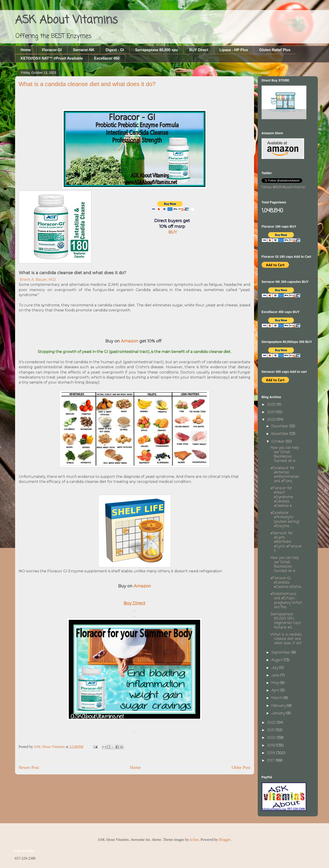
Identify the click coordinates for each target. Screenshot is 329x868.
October (279, 442)
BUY (173, 232)
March (277, 698)
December (280, 426)
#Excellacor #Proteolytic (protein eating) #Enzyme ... (285, 520)
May (276, 683)
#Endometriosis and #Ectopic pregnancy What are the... (286, 601)
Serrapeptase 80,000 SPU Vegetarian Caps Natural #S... (286, 621)
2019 (272, 746)
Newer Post (29, 767)
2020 (272, 738)
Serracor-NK (84, 50)
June (276, 676)
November (281, 434)
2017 (271, 761)
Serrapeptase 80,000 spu (157, 50)
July (275, 668)
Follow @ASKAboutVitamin (283, 187)
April (276, 691)
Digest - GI (115, 50)
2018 (272, 753)
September (281, 653)
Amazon (130, 341)
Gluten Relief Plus (275, 50)
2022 (272, 723)
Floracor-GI (52, 50)
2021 (271, 730)
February (279, 706)
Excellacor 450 (107, 58)
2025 (272, 405)
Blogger (225, 840)
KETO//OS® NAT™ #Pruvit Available (52, 58)
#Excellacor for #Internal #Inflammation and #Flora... (285, 475)
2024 (272, 412)
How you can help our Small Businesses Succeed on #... (285, 455)
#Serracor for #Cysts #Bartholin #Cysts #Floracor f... (286, 542)
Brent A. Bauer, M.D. (38, 280)
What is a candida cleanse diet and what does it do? (286, 639)
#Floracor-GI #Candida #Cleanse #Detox (286, 583)
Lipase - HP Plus (234, 50)
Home (26, 50)
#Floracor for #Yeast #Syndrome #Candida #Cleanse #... (282, 497)
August (278, 660)
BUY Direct (199, 50)
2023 (272, 420)
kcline (194, 840)
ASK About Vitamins (66, 20)
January (279, 713)
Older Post (241, 767)
